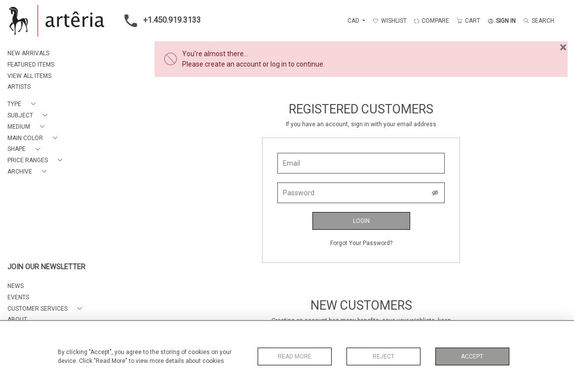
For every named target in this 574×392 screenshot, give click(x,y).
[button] (23, 104)
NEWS (16, 286)
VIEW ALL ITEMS (29, 76)
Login (361, 221)
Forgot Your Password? (361, 243)
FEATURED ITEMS (31, 65)
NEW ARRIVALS (28, 53)
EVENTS (18, 297)
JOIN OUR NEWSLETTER (46, 267)
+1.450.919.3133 (160, 21)
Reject (383, 356)
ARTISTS (19, 87)
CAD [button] (354, 21)
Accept (472, 356)
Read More (295, 356)
